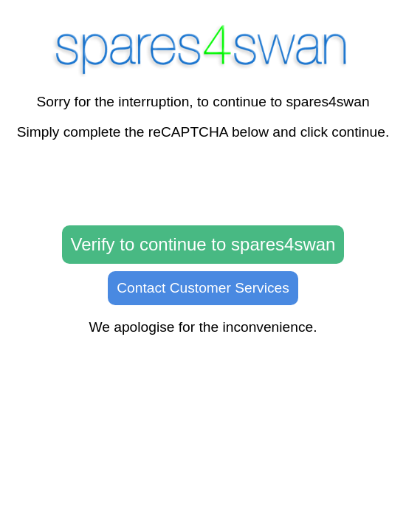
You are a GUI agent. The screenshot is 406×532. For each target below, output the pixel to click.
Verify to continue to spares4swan (203, 244)
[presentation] (203, 183)
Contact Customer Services (203, 288)
